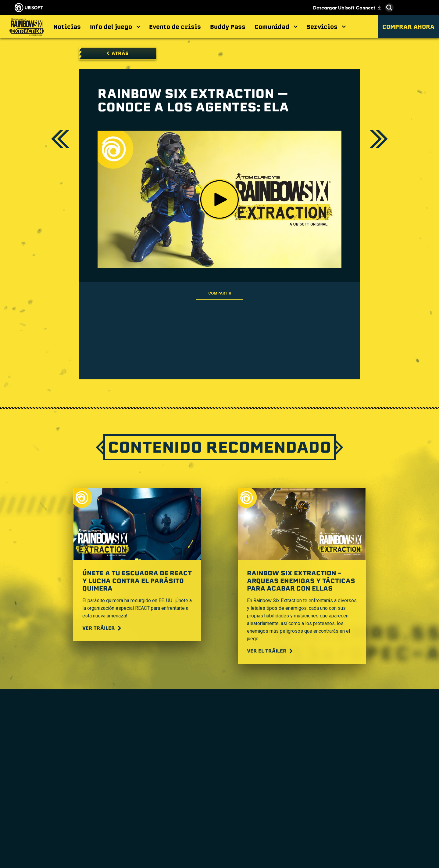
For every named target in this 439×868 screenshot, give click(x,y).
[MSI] (293, 764)
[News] (50, 789)
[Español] (386, 729)
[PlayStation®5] (220, 790)
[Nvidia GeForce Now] (293, 786)
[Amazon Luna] (220, 825)
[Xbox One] (220, 782)
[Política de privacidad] (50, 829)
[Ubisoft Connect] (50, 766)
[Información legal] (50, 844)
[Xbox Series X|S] (220, 773)
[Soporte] (50, 800)
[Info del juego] (115, 27)
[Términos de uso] (50, 837)
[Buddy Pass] (228, 27)
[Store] (50, 755)
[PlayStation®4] (220, 799)
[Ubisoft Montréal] (146, 768)
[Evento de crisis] (175, 27)
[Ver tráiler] (102, 628)
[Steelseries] (293, 773)
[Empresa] (50, 777)
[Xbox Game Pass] (220, 764)
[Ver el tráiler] (271, 651)
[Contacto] (50, 821)
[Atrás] (118, 53)
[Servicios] (326, 27)
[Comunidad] (276, 27)
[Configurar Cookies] (38, 852)
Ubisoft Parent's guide (386, 829)
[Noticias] (67, 27)
